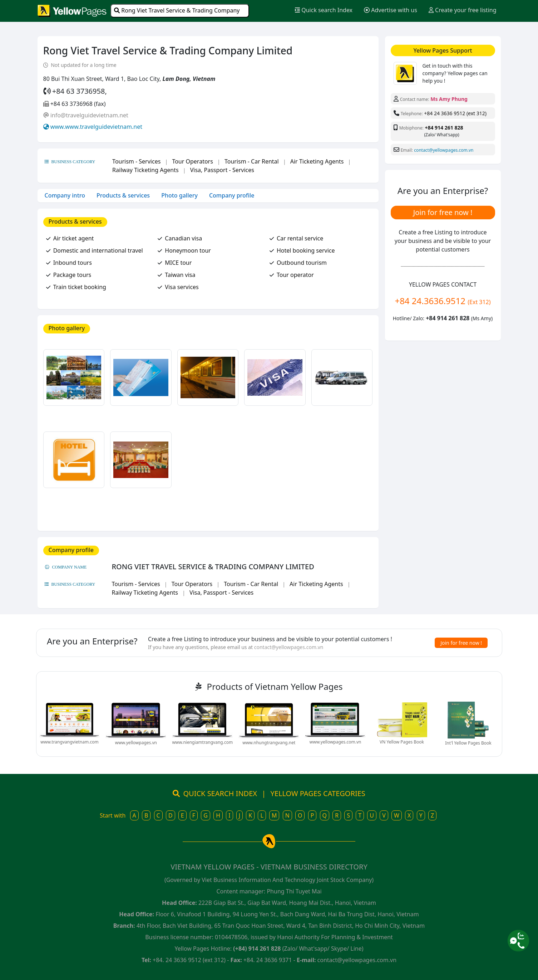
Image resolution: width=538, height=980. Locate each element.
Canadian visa (183, 238)
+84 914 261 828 (444, 128)
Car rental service (300, 238)
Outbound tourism (302, 263)
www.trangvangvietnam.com (69, 742)
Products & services (123, 195)
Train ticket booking (80, 287)
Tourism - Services (136, 161)
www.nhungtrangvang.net (269, 743)
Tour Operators (192, 161)
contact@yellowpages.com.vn (444, 150)
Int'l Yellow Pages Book (468, 743)
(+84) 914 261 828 (257, 949)
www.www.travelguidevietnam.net (96, 127)
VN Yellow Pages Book (402, 742)
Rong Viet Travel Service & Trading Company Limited (177, 12)
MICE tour (178, 263)
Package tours (72, 275)
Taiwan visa (180, 275)
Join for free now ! (443, 212)
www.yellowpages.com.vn (335, 742)
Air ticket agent (74, 238)
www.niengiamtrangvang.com (202, 742)
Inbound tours (73, 263)
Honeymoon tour (188, 250)
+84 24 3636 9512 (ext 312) (455, 113)
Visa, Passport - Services (222, 170)
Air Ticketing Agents (317, 161)
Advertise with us (391, 10)
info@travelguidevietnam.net (89, 115)
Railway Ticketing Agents (145, 170)
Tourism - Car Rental (252, 161)
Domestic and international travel (98, 250)
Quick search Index (324, 10)
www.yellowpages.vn (136, 743)
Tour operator (295, 275)
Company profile (232, 195)
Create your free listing (463, 10)
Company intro (65, 195)
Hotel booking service (306, 250)
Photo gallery (179, 195)
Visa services (182, 287)
